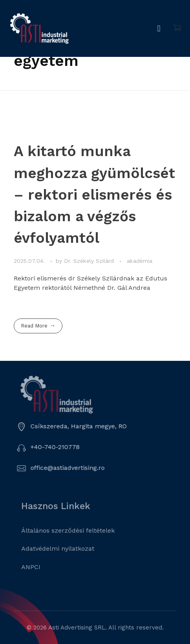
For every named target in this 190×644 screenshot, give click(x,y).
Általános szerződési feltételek (76, 530)
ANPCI (39, 567)
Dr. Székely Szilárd (90, 261)
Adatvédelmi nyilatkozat (66, 548)
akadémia (140, 261)
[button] (160, 28)
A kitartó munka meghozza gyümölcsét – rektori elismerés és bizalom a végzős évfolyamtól (94, 195)
